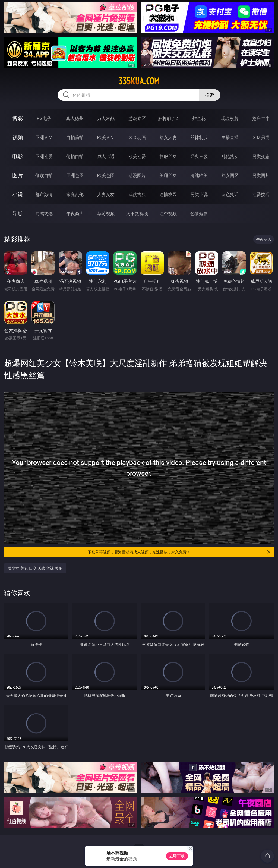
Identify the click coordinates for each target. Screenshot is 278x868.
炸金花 (199, 118)
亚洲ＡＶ (44, 137)
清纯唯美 (199, 175)
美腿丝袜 (168, 175)
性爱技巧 (261, 194)
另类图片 (261, 175)
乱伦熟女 (230, 156)
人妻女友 (106, 194)
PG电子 (44, 118)
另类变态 (261, 156)
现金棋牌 (230, 118)
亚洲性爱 (44, 156)
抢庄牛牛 (261, 118)
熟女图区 (230, 175)
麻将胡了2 (168, 118)
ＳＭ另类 (261, 137)
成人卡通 (106, 156)
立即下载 (177, 856)
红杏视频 (168, 213)
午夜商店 (75, 213)
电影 (18, 156)
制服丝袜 (168, 156)
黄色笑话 (230, 194)
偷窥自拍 (44, 175)
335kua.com (139, 81)
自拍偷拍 (75, 137)
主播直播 (230, 137)
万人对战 (106, 118)
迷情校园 (168, 194)
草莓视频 (106, 213)
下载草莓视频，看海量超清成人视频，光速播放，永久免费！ (179, 552)
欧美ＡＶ (106, 137)
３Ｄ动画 (137, 137)
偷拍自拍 (75, 156)
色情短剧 (199, 213)
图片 (18, 175)
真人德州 (75, 118)
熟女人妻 (168, 137)
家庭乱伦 (75, 194)
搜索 (210, 95)
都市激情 (44, 194)
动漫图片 (137, 175)
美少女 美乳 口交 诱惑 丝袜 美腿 (35, 568)
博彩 (18, 118)
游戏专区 (137, 118)
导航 (18, 213)
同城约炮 (44, 213)
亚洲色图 (75, 175)
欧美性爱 (137, 156)
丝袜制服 (199, 137)
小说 (18, 194)
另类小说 (199, 194)
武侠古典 (137, 194)
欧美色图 (106, 175)
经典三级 (199, 156)
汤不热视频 (137, 213)
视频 (18, 137)
